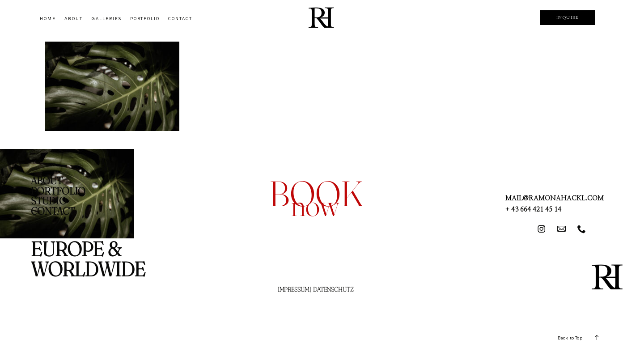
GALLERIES (107, 19)
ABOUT (74, 19)
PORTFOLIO (145, 19)
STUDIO (49, 201)
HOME (48, 19)
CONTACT (180, 19)
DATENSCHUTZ (333, 289)
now (315, 205)
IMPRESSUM (293, 289)
